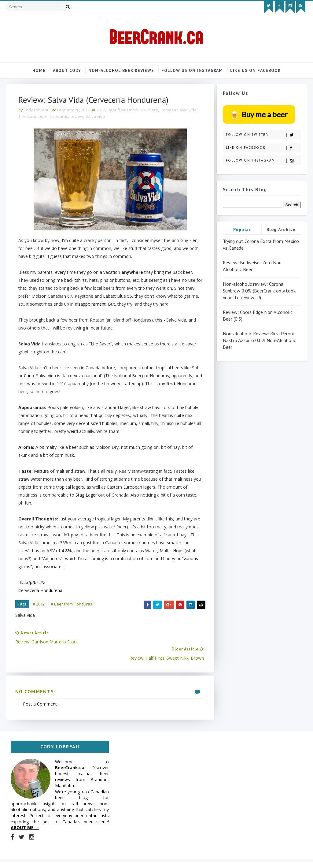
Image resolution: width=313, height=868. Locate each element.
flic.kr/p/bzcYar (33, 583)
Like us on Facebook (256, 70)
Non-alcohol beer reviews (121, 70)
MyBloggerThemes (79, 857)
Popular (242, 229)
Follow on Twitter (263, 135)
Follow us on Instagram (192, 70)
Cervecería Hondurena (40, 591)
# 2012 (39, 605)
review (77, 117)
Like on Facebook (263, 148)
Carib (29, 376)
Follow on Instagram (263, 160)
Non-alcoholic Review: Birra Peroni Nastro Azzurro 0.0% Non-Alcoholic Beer (259, 340)
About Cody (67, 70)
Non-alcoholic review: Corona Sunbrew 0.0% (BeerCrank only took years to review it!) (259, 291)
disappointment (107, 305)
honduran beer (33, 117)
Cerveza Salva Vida (179, 110)
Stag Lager (86, 495)
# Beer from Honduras (72, 605)
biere (153, 110)
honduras (59, 117)
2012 (101, 110)
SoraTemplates (41, 857)
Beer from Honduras (127, 110)
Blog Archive (281, 229)
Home (39, 70)
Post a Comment (40, 689)
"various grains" (53, 567)
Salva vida (95, 117)
